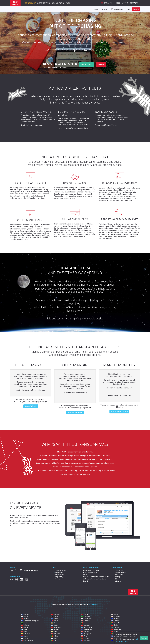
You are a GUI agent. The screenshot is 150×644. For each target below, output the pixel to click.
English (105, 9)
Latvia (84, 614)
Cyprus (25, 638)
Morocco (85, 625)
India (54, 632)
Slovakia (115, 619)
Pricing (69, 3)
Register (136, 9)
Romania (85, 640)
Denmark (55, 614)
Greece (55, 625)
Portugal (85, 638)
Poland (85, 636)
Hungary (55, 629)
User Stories (118, 575)
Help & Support (117, 9)
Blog (118, 3)
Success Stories (58, 3)
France (55, 621)
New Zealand (87, 629)
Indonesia (56, 634)
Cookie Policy (59, 575)
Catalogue (107, 3)
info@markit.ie (92, 572)
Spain (115, 625)
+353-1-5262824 (93, 570)
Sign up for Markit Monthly (119, 412)
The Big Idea (118, 570)
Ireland (55, 636)
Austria (25, 616)
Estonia (55, 616)
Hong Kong (56, 627)
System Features (44, 3)
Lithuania (85, 616)
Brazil (24, 623)
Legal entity (58, 577)
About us (117, 581)
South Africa (117, 623)
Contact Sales (87, 64)
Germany (55, 623)
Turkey (115, 632)
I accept (144, 641)
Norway (85, 632)
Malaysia (85, 621)
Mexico (85, 623)
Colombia (25, 634)
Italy (54, 640)
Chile (24, 629)
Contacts (134, 3)
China (24, 632)
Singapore (116, 616)
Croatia (25, 636)
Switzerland (116, 629)
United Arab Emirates (120, 634)
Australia (25, 614)
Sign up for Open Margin (75, 412)
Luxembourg (87, 619)
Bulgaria (25, 625)
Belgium (25, 619)
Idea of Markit (30, 3)
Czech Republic (27, 640)
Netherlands (86, 627)
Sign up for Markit (31, 406)
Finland (55, 619)
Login (129, 9)
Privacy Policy (59, 572)
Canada (25, 627)
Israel (54, 638)
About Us (125, 3)
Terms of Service (60, 570)
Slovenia (115, 621)
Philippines (86, 634)
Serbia (115, 614)
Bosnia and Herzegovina (30, 621)
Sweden (115, 627)
